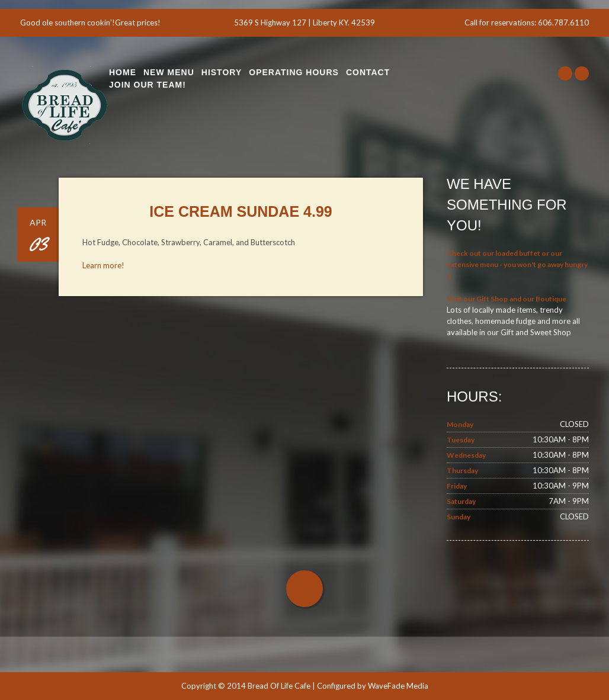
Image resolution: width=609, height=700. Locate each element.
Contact (368, 72)
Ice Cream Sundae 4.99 (241, 211)
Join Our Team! (148, 85)
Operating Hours (294, 72)
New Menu (169, 72)
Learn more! (103, 265)
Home (123, 72)
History (222, 72)
